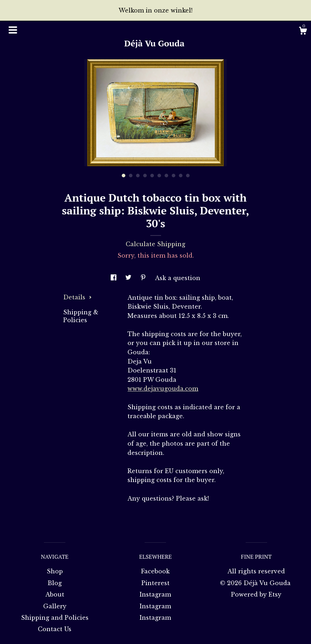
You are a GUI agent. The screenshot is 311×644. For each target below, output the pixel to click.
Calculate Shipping (155, 244)
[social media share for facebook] (114, 278)
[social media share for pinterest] (144, 278)
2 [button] (131, 176)
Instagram (155, 594)
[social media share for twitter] (129, 278)
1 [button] (124, 176)
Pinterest (155, 583)
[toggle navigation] (13, 30)
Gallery (55, 606)
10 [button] (188, 176)
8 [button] (174, 176)
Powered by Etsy (256, 594)
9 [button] (181, 176)
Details (77, 297)
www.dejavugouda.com (163, 389)
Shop (55, 571)
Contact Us (55, 629)
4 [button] (145, 176)
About (55, 594)
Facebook (155, 571)
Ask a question (178, 278)
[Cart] (303, 32)
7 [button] (166, 176)
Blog (55, 583)
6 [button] (159, 176)
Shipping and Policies (55, 618)
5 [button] (152, 176)
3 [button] (138, 176)
